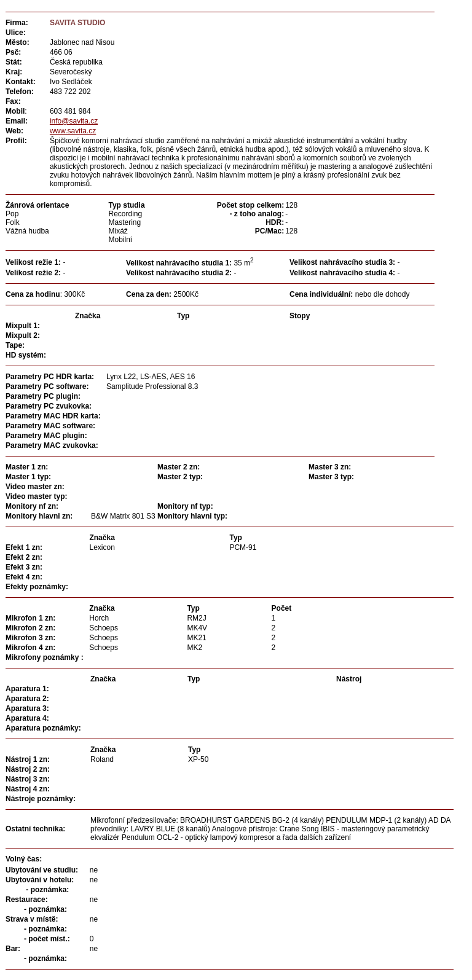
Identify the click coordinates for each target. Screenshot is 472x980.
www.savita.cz (73, 131)
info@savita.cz (74, 121)
